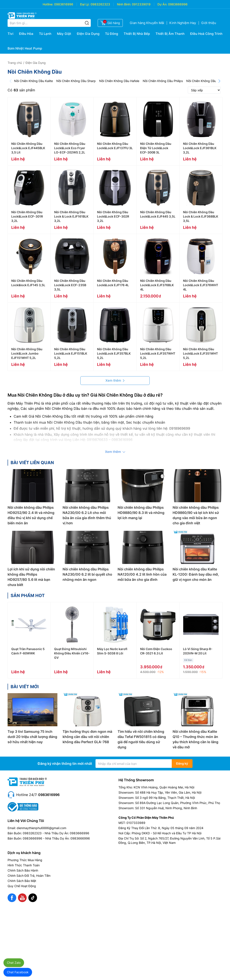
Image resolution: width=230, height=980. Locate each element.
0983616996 (64, 4)
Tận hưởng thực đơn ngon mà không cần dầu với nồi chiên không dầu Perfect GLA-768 (87, 737)
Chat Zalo (14, 963)
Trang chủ (15, 63)
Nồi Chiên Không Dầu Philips (163, 81)
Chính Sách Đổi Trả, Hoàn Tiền (29, 876)
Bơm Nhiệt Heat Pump (25, 48)
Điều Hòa (26, 34)
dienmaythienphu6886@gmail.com (41, 828)
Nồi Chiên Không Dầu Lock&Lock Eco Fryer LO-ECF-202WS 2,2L (70, 148)
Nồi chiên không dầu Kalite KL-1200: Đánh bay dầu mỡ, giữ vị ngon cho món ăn (196, 574)
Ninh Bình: (124, 4)
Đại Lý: (85, 4)
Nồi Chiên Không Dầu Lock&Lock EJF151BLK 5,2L (71, 353)
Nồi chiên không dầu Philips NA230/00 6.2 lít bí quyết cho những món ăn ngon (87, 574)
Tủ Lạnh (45, 34)
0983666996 (178, 4)
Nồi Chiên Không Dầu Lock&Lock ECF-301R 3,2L (27, 216)
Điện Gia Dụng (88, 34)
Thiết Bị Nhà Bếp (137, 34)
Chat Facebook (18, 972)
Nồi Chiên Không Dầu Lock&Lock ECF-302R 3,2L (113, 216)
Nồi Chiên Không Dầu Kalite (33, 81)
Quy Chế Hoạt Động (22, 886)
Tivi (11, 34)
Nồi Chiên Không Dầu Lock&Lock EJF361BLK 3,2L (200, 148)
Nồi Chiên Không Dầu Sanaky (207, 81)
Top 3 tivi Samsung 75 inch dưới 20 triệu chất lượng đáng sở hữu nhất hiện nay (32, 737)
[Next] (219, 81)
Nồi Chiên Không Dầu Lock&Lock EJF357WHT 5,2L (158, 353)
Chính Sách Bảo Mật (22, 881)
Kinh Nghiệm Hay (183, 23)
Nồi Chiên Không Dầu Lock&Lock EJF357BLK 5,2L (114, 353)
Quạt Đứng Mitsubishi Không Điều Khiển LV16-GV (72, 653)
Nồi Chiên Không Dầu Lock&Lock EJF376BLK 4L (157, 285)
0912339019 (141, 4)
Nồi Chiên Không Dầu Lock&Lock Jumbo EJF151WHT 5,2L (27, 353)
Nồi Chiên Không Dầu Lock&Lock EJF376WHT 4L (201, 285)
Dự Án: (162, 4)
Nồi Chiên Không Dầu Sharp (76, 81)
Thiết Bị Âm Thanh (170, 34)
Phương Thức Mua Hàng (25, 860)
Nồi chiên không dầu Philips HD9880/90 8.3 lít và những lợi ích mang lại (141, 513)
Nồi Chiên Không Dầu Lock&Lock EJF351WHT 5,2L (200, 353)
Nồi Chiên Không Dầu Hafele (119, 81)
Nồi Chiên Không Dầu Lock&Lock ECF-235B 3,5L (70, 285)
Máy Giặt (64, 34)
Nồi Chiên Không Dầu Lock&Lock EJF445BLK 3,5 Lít (28, 148)
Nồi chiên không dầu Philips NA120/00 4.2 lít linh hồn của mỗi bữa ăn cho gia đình (142, 574)
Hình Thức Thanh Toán (24, 865)
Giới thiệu (209, 23)
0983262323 (100, 4)
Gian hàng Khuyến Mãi (147, 23)
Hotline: (48, 4)
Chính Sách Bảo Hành (23, 870)
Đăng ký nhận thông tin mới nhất (65, 764)
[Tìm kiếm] (87, 23)
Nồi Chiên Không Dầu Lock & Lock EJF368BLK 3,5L (201, 216)
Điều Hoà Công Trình (206, 34)
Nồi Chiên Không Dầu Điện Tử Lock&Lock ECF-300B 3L (156, 148)
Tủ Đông (112, 34)
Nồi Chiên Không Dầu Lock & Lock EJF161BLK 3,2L (71, 216)
